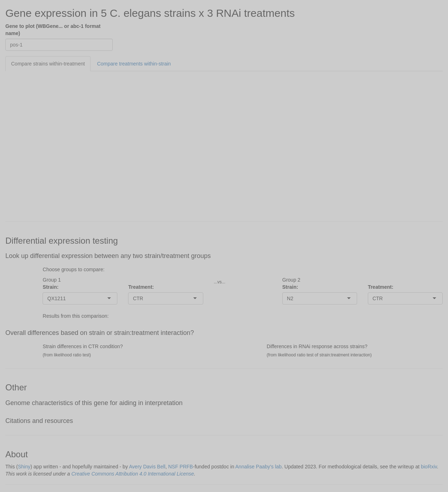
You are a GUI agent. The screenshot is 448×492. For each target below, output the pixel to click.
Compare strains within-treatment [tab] (48, 64)
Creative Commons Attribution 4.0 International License (133, 474)
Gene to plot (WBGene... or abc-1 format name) (53, 30)
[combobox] (67, 298)
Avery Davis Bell (147, 467)
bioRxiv (429, 467)
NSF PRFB (181, 467)
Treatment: (141, 287)
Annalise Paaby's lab (259, 467)
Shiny (24, 467)
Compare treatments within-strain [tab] (134, 64)
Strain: (50, 287)
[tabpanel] (224, 143)
